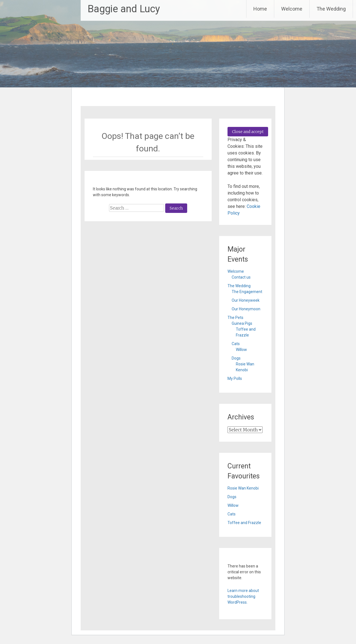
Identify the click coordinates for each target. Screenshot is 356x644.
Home (260, 9)
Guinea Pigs (242, 323)
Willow (241, 350)
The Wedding (331, 9)
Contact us (241, 277)
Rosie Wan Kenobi (243, 488)
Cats (236, 344)
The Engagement (247, 292)
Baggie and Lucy (124, 9)
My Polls (235, 378)
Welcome (292, 9)
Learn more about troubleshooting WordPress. (243, 596)
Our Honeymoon (246, 309)
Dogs (236, 358)
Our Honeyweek (246, 300)
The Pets (235, 318)
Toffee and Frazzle (244, 523)
